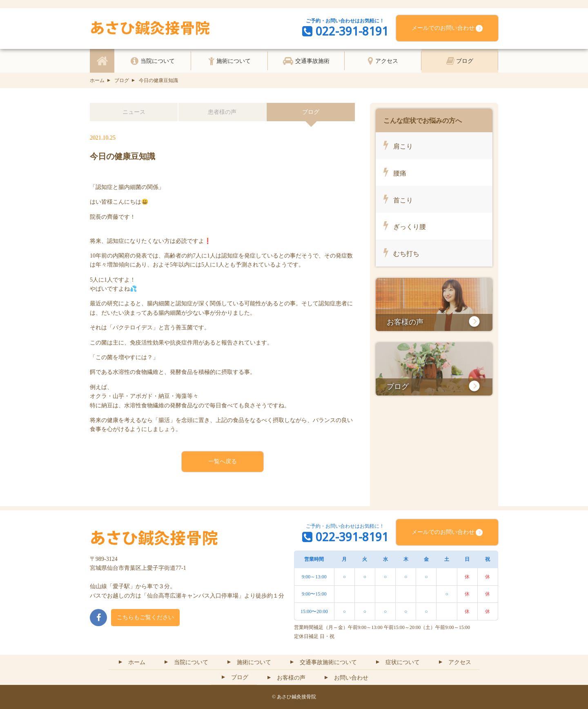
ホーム (97, 80)
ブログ (118, 80)
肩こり (398, 145)
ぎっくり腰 (405, 225)
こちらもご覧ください (145, 617)
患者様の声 (222, 112)
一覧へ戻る (223, 461)
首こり (398, 199)
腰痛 (395, 172)
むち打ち (401, 252)
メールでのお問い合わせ (447, 28)
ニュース (134, 112)
